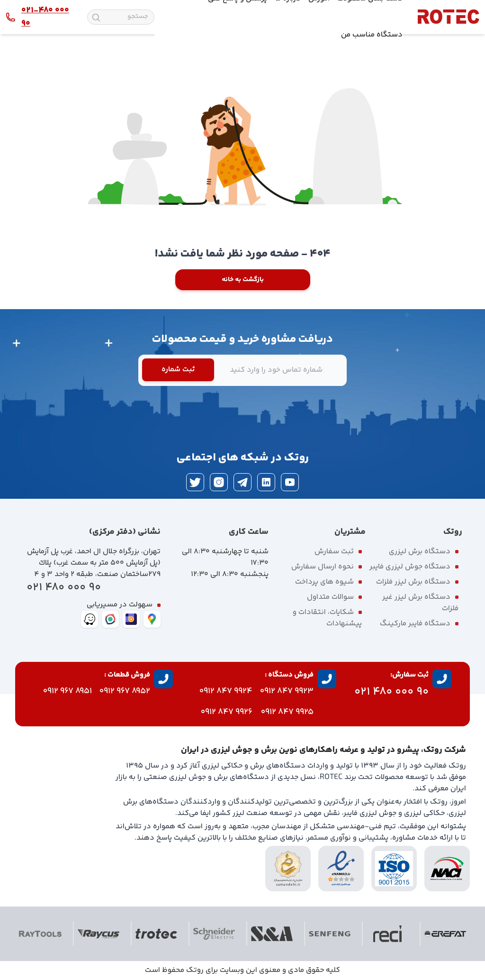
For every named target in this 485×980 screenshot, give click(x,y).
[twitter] (195, 482)
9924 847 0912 (226, 691)
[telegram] (242, 482)
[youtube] (290, 482)
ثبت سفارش (334, 552)
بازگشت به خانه (243, 280)
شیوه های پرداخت (324, 582)
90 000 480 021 (64, 588)
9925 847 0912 (287, 712)
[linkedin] (266, 482)
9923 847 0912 (287, 691)
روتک (195, 970)
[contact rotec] (39, 17)
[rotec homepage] (449, 17)
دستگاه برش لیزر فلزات (413, 582)
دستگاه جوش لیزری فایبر (410, 567)
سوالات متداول (330, 597)
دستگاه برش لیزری (420, 552)
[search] (96, 18)
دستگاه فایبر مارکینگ (415, 624)
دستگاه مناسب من (372, 35)
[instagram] (219, 482)
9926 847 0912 (227, 712)
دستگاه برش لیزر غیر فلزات (420, 603)
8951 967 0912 (67, 691)
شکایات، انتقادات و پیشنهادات (327, 618)
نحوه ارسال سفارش (323, 567)
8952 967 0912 (125, 691)
